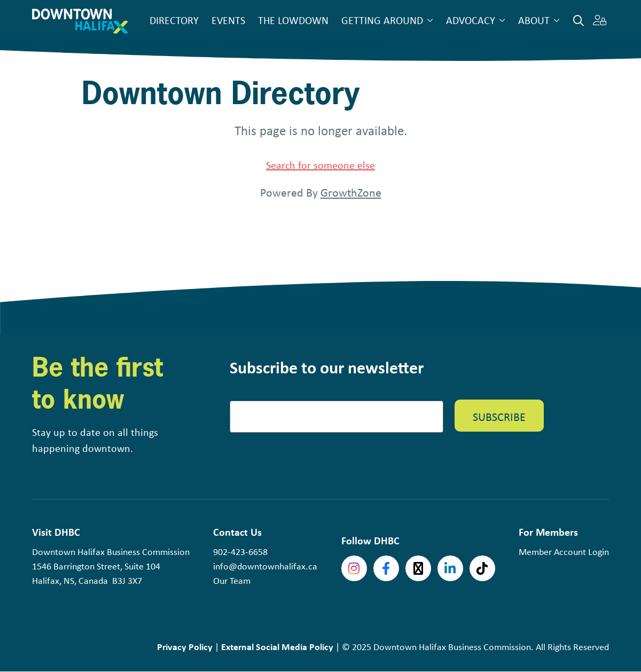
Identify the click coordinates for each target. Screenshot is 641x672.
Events (228, 20)
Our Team (232, 581)
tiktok (482, 568)
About (534, 20)
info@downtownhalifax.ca (265, 566)
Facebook (386, 568)
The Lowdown (293, 20)
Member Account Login (564, 552)
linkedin (450, 568)
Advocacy (471, 20)
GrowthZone (351, 192)
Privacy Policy (185, 647)
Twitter (418, 568)
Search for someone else (320, 165)
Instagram (354, 568)
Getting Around (382, 20)
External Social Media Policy (277, 647)
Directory (174, 20)
